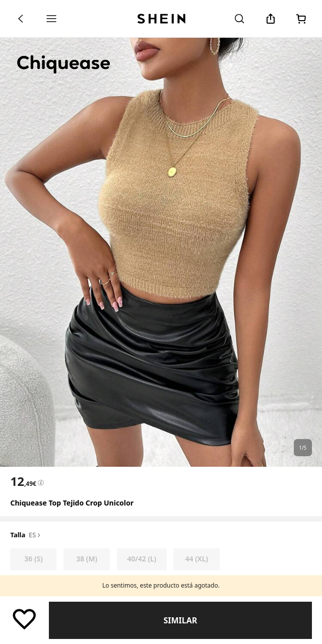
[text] (23, 481)
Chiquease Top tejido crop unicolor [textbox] (72, 503)
